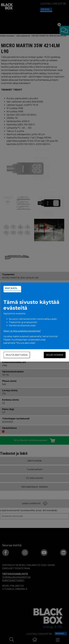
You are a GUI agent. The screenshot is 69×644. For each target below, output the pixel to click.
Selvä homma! (55, 355)
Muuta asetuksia (17, 355)
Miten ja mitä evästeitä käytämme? (22, 331)
